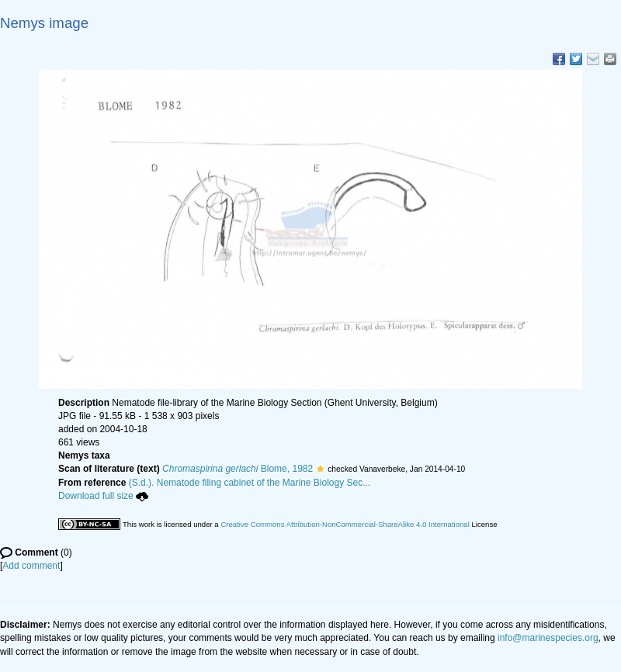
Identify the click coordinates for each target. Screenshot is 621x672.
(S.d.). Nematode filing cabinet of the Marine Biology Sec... (250, 483)
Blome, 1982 (238, 469)
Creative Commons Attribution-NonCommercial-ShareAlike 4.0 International (345, 524)
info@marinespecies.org (548, 638)
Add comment (31, 566)
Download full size (103, 496)
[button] (320, 469)
